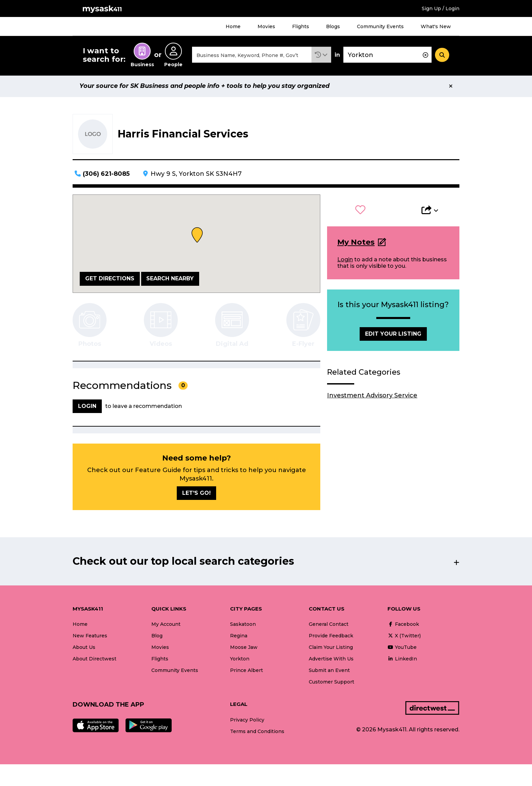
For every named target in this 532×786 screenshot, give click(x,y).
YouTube (402, 648)
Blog (157, 637)
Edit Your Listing (393, 335)
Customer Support (331, 683)
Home (233, 26)
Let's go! (196, 494)
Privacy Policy (247, 721)
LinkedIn (402, 660)
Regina (239, 637)
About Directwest (94, 660)
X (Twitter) (404, 637)
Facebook (403, 625)
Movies (266, 26)
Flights (301, 26)
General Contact (329, 625)
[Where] (387, 55)
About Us (84, 648)
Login (345, 260)
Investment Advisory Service (372, 396)
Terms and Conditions (257, 732)
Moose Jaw (244, 648)
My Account (166, 625)
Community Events (380, 26)
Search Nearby (170, 279)
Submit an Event (329, 671)
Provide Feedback (331, 637)
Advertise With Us (331, 660)
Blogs (333, 26)
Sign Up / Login (441, 8)
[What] (252, 55)
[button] (321, 55)
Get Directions (110, 279)
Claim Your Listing (331, 648)
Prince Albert (246, 671)
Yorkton (240, 660)
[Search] (442, 55)
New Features (90, 637)
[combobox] (252, 55)
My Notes (356, 243)
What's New (436, 26)
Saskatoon (243, 625)
